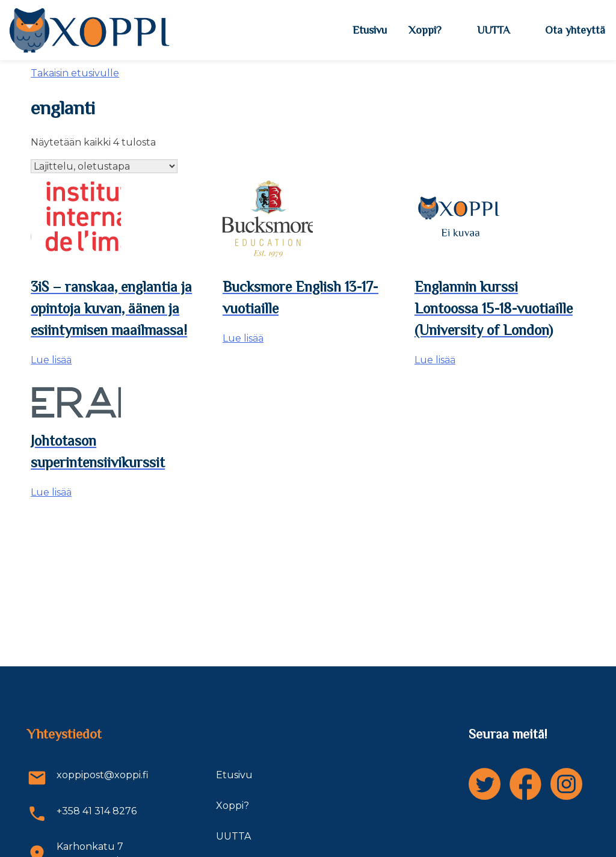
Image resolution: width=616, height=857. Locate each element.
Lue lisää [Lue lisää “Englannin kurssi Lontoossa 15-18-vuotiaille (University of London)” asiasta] (435, 360)
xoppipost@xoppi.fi (88, 778)
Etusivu (370, 30)
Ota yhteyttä (575, 30)
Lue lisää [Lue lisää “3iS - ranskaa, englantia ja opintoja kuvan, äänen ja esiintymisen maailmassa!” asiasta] (51, 360)
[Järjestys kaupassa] (104, 166)
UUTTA (493, 30)
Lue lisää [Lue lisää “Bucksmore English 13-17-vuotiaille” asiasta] (243, 338)
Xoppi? (425, 30)
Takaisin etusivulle (75, 73)
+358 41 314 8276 (82, 814)
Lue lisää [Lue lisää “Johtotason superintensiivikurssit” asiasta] (51, 492)
